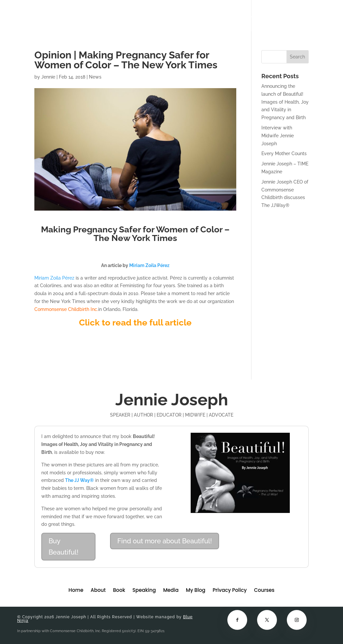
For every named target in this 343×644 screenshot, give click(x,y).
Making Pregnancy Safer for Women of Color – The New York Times (135, 234)
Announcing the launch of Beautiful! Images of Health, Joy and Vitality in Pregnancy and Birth (285, 102)
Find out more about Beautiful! (165, 541)
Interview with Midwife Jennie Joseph (278, 136)
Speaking (192, 16)
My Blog (249, 16)
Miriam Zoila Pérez (54, 278)
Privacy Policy (229, 591)
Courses (281, 16)
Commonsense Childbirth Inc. (66, 309)
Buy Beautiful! (63, 547)
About (139, 16)
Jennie (48, 77)
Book (164, 16)
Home (114, 16)
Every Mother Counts (284, 153)
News (95, 77)
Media (221, 16)
